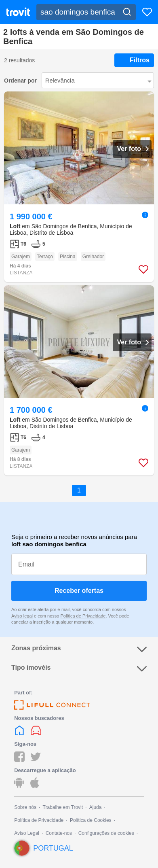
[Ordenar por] (98, 80)
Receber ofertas (79, 591)
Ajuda (96, 807)
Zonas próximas (79, 649)
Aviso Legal (27, 833)
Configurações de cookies (106, 833)
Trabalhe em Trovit (63, 807)
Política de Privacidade (83, 616)
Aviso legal (22, 616)
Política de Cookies (91, 820)
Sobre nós (25, 807)
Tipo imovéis (79, 669)
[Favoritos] (147, 12)
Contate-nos (59, 833)
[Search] (127, 12)
